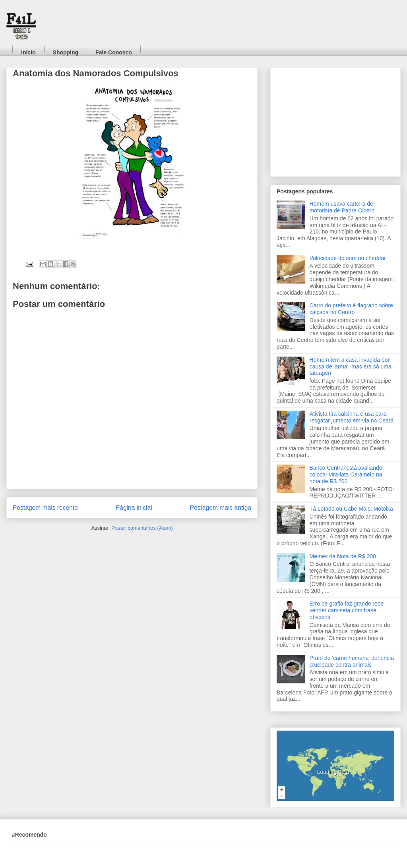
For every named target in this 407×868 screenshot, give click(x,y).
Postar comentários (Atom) (142, 528)
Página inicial (134, 508)
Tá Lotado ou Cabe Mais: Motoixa (351, 509)
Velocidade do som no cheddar (348, 258)
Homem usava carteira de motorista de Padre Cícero (342, 207)
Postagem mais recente (45, 508)
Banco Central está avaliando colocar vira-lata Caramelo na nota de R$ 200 (346, 475)
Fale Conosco (114, 51)
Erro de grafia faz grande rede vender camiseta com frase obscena (347, 610)
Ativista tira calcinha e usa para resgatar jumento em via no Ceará (352, 417)
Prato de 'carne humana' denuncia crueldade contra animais (352, 661)
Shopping (66, 51)
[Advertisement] (335, 121)
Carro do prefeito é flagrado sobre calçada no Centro (351, 309)
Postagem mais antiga (221, 508)
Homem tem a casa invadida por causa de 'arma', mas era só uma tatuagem (351, 366)
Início (28, 51)
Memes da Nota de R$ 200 (343, 556)
